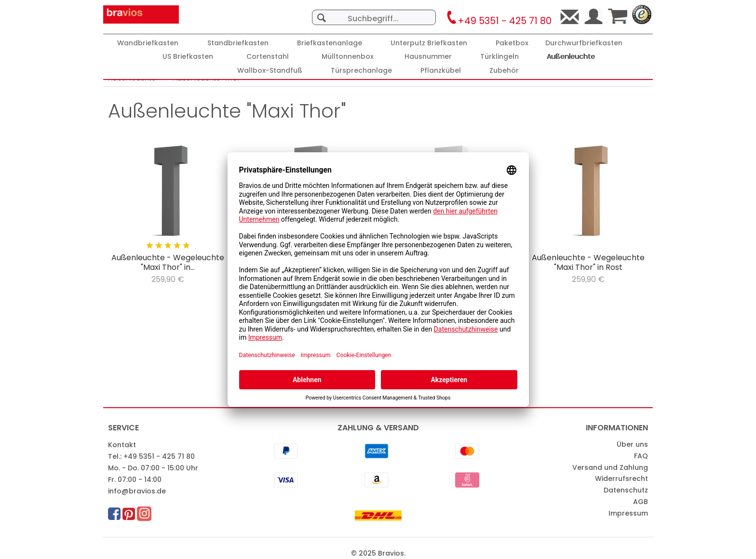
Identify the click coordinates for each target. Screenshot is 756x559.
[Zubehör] (504, 71)
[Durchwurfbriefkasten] (584, 43)
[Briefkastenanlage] (330, 43)
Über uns (632, 444)
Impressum (628, 513)
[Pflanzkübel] (441, 71)
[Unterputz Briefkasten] (429, 43)
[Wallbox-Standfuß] (270, 71)
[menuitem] (374, 13)
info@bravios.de (137, 491)
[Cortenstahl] (268, 57)
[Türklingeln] (499, 57)
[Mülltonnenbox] (348, 57)
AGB (641, 502)
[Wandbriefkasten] (148, 43)
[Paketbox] (512, 43)
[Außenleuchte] (571, 57)
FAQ (641, 456)
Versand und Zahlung (610, 467)
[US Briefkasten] (188, 57)
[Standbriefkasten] (238, 43)
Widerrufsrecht (621, 479)
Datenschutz (626, 490)
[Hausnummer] (428, 57)
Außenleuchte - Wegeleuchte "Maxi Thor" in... (168, 263)
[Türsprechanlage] (361, 71)
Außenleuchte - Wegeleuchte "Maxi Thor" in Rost (588, 263)
